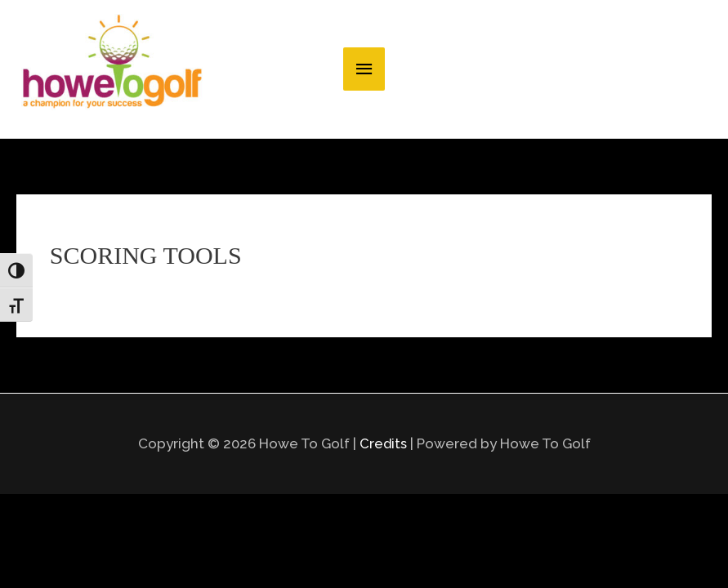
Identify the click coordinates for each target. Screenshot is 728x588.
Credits (383, 519)
